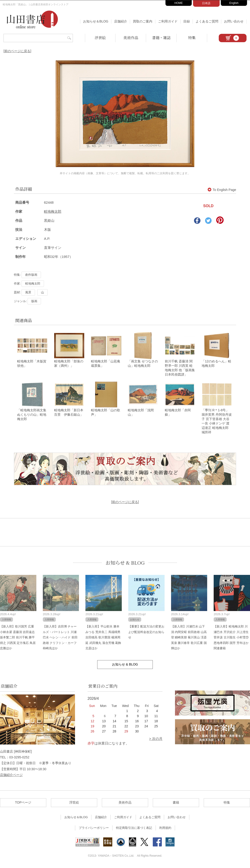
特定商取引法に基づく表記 (134, 829)
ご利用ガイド (168, 21)
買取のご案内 (143, 21)
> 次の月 (156, 740)
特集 (192, 38)
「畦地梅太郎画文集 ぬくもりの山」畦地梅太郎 (32, 416)
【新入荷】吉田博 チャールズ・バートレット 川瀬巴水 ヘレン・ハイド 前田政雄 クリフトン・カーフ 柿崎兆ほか (60, 639)
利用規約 (165, 829)
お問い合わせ (234, 21)
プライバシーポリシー (94, 829)
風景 (28, 292)
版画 (34, 301)
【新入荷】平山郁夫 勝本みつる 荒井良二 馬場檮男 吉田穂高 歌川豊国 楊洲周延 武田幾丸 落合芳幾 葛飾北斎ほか (103, 639)
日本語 (206, 3)
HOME (179, 3)
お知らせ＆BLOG (96, 21)
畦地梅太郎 (53, 211)
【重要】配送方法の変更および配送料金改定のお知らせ (146, 633)
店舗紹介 (121, 21)
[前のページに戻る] (17, 51)
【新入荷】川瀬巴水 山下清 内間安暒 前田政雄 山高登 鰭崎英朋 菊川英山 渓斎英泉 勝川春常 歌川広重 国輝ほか (189, 639)
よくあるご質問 (207, 21)
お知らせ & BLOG (125, 564)
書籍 (176, 804)
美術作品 (131, 38)
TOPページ (23, 804)
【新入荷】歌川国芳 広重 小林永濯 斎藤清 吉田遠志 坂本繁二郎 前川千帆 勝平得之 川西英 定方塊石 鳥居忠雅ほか (18, 639)
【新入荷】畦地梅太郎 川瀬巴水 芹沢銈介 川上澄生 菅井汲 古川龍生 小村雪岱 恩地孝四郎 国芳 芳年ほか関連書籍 (231, 639)
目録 (187, 21)
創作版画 (31, 275)
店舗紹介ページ (11, 776)
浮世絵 (100, 38)
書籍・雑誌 (161, 38)
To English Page (222, 190)
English (234, 3)
